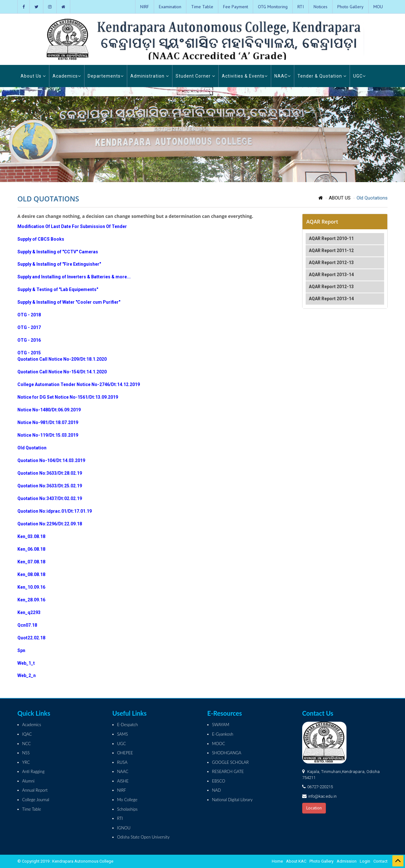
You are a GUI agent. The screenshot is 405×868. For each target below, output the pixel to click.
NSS (26, 753)
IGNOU (124, 828)
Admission (347, 861)
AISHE (123, 781)
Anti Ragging (33, 771)
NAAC (283, 76)
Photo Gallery (350, 7)
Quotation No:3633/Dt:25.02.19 (50, 486)
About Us (33, 76)
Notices (321, 7)
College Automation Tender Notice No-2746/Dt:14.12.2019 (79, 384)
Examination (170, 7)
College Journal (36, 800)
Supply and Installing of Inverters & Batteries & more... (74, 277)
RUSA (122, 762)
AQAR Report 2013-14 (331, 275)
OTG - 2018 (29, 315)
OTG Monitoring (273, 7)
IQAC (27, 734)
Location (314, 808)
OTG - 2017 (29, 327)
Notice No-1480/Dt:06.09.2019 (49, 410)
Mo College (127, 800)
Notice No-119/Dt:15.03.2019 (48, 435)
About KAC (296, 861)
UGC (359, 76)
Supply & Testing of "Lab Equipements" (58, 289)
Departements (106, 76)
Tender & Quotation (322, 76)
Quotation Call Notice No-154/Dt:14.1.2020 (62, 372)
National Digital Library (232, 800)
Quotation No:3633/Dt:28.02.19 (50, 473)
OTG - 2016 (29, 340)
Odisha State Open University (143, 837)
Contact (380, 861)
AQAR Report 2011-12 (331, 250)
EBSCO (219, 781)
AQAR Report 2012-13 (331, 263)
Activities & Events (245, 76)
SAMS (122, 734)
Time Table (202, 7)
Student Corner (195, 76)
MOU (378, 7)
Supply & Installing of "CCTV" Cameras (58, 252)
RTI (301, 7)
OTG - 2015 (29, 353)
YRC (26, 762)
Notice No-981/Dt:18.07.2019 (48, 422)
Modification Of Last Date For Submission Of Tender (72, 226)
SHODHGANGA (227, 753)
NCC (26, 744)
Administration (150, 76)
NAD (216, 790)
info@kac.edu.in (322, 796)
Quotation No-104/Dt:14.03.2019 (51, 460)
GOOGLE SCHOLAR (230, 762)
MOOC (218, 744)
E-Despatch (128, 725)
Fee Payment (236, 7)
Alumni (28, 781)
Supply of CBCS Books (41, 239)
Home (277, 861)
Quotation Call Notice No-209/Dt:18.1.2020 (62, 359)
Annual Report (35, 790)
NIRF (145, 7)
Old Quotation (32, 448)
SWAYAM (221, 725)
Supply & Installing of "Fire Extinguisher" (59, 264)
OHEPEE (125, 753)
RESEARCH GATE (228, 771)
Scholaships (127, 809)
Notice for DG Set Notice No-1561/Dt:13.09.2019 (68, 397)
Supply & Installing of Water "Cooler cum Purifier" (69, 302)
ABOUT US (340, 198)
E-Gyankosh (223, 734)
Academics (67, 76)
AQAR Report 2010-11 (331, 238)
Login (365, 861)
